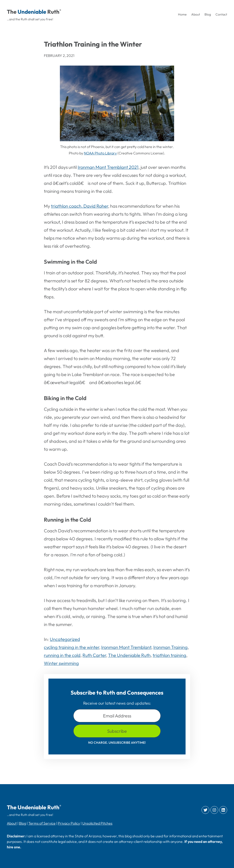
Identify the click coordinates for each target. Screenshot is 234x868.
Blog (23, 823)
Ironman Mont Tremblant (126, 647)
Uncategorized (65, 639)
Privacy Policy (69, 823)
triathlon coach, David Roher (80, 206)
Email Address (117, 716)
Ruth (53, 12)
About (12, 823)
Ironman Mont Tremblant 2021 (108, 167)
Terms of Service (42, 823)
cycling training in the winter (72, 647)
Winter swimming (61, 663)
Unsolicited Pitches (97, 823)
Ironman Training (170, 647)
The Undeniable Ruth (129, 655)
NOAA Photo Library (100, 153)
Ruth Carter (94, 655)
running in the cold (62, 655)
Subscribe (117, 731)
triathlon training (169, 655)
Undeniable (32, 12)
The (12, 12)
